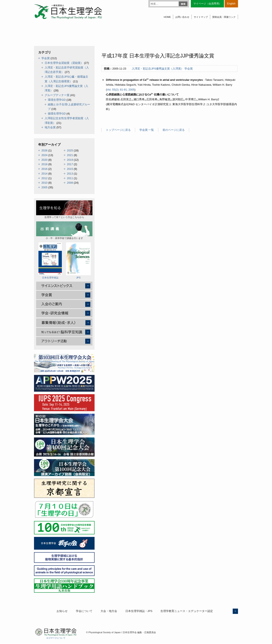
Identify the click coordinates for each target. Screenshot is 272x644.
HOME (167, 17)
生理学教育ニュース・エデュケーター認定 (187, 611)
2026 (44, 150)
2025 (70, 150)
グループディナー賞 (57, 95)
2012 (44, 178)
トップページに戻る (118, 130)
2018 (44, 164)
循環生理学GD (57, 114)
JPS (78, 261)
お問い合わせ (182, 17)
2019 (70, 160)
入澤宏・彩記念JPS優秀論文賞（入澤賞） (158, 69)
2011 (70, 178)
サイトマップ (201, 17)
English (231, 4)
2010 (44, 183)
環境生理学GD (57, 100)
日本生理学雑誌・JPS (139, 611)
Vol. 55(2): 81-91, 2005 (121, 90)
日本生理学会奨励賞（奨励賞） (64, 63)
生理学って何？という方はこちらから (64, 209)
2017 (70, 164)
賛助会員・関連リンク (224, 17)
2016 (44, 169)
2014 (44, 174)
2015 (70, 169)
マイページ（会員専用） (207, 4)
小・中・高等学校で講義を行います (64, 230)
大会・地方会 (109, 611)
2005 (44, 187)
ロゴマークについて (56, 638)
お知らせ (62, 611)
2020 (44, 160)
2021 (70, 155)
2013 (70, 174)
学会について (84, 611)
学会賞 (189, 69)
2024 (44, 155)
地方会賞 (50, 127)
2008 (70, 183)
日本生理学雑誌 (50, 261)
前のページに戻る (174, 130)
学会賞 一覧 (147, 130)
